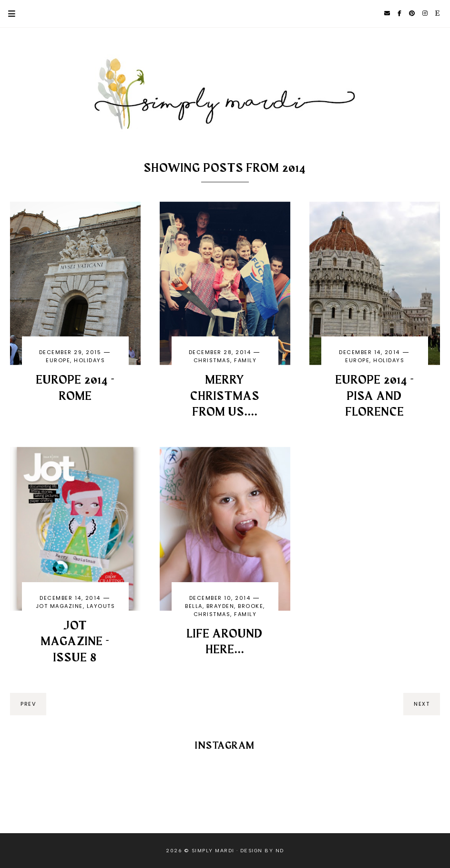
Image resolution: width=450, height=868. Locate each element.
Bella (194, 606)
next (422, 704)
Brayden (220, 606)
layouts (101, 606)
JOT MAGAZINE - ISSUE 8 (75, 642)
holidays (89, 360)
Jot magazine (59, 606)
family (245, 360)
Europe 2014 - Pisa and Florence (375, 397)
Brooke (251, 606)
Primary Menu (8, 14)
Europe (58, 360)
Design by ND (262, 851)
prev (28, 704)
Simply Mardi (213, 851)
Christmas (212, 360)
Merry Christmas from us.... (225, 397)
